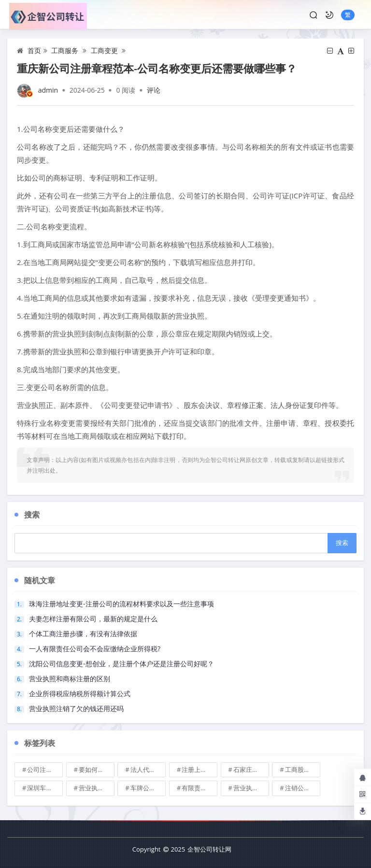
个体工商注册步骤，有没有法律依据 (83, 634)
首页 (34, 50)
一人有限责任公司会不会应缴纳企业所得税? (95, 649)
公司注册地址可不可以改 (45, 770)
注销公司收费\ (303, 788)
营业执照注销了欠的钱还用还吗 (76, 708)
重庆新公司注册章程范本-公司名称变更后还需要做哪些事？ (157, 68)
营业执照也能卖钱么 (97, 788)
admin (48, 90)
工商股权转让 (303, 770)
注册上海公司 (200, 770)
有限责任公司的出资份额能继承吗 (200, 788)
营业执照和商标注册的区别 (70, 679)
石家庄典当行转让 (251, 770)
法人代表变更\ (148, 770)
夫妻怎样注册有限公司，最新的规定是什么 (93, 619)
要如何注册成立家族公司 (97, 770)
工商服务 (65, 50)
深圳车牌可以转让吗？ (45, 788)
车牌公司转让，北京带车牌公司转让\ (148, 788)
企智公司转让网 (209, 849)
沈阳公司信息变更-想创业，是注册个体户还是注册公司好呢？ (121, 664)
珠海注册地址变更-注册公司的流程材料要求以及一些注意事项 (121, 604)
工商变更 (104, 50)
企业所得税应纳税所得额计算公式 (80, 693)
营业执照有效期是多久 (251, 788)
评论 (154, 90)
